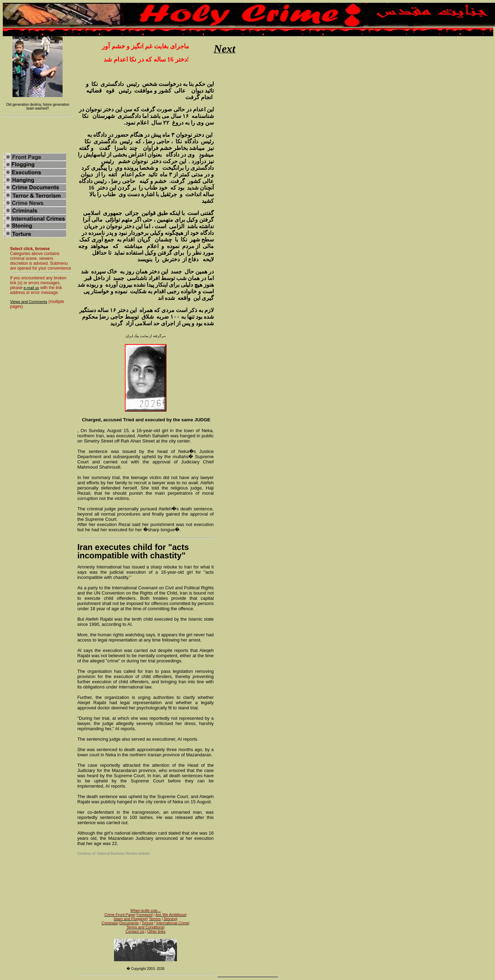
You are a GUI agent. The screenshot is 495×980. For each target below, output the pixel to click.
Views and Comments (29, 302)
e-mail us (31, 288)
